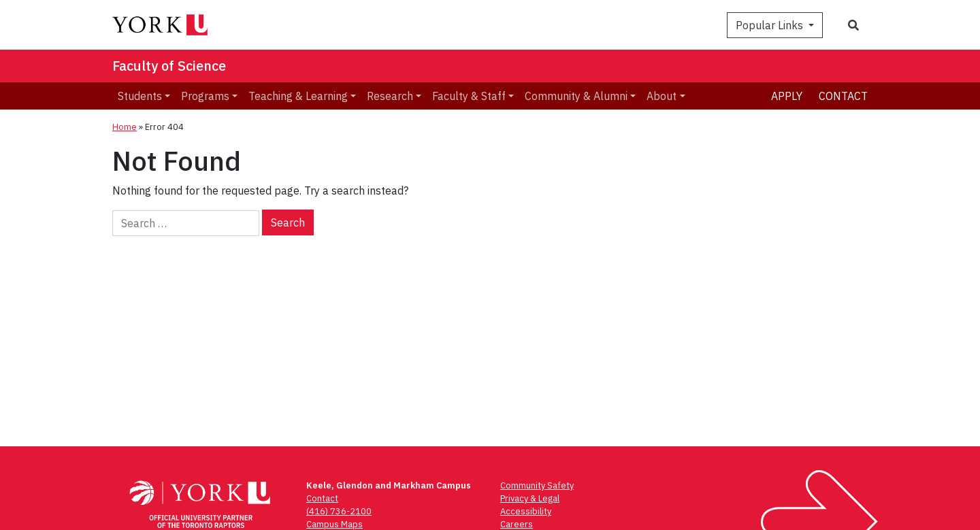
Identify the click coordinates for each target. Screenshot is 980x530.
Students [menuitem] (140, 96)
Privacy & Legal (530, 498)
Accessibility (526, 511)
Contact (843, 96)
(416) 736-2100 (339, 511)
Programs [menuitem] (205, 96)
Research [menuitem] (390, 96)
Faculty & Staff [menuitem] (469, 96)
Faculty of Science (169, 66)
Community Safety (537, 485)
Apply (787, 96)
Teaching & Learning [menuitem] (298, 96)
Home (125, 127)
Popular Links (771, 25)
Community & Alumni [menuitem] (576, 96)
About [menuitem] (661, 96)
